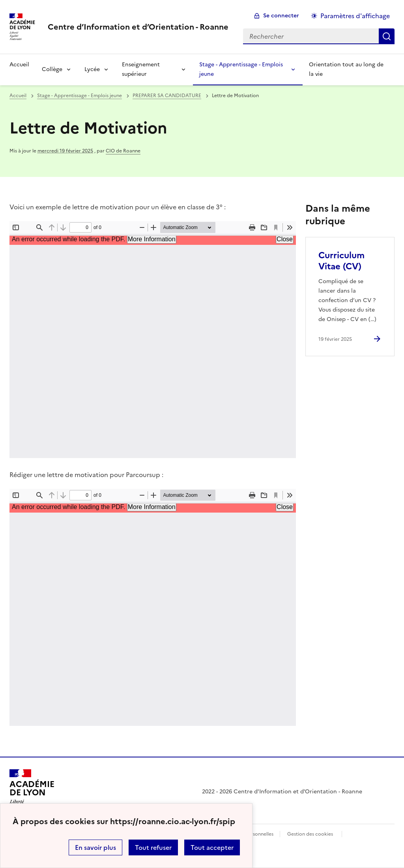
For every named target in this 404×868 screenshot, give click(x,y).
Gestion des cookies (310, 834)
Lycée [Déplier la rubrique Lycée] (92, 69)
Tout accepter (212, 847)
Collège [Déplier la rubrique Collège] (52, 69)
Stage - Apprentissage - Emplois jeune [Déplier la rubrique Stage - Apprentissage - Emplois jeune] (241, 69)
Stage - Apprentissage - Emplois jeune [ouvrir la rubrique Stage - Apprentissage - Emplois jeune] (79, 96)
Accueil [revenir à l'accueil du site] (19, 65)
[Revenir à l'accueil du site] (32, 792)
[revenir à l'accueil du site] (138, 27)
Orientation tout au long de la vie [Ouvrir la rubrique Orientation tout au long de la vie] (346, 69)
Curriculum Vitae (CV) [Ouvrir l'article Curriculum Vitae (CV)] (341, 261)
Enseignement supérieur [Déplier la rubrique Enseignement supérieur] (141, 69)
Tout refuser (153, 847)
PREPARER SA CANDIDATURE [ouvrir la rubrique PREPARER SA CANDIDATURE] (167, 96)
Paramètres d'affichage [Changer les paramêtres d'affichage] (355, 16)
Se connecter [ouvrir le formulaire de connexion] (281, 16)
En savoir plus (95, 847)
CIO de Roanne (123, 151)
